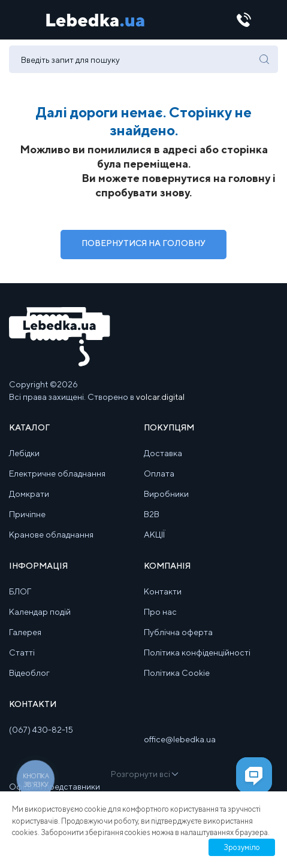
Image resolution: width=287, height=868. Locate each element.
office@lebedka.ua (180, 739)
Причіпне (27, 514)
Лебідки (24, 453)
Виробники (166, 494)
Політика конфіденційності (197, 652)
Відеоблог (29, 673)
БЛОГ (20, 591)
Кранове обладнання (51, 535)
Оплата (159, 474)
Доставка (163, 453)
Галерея (25, 632)
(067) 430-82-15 (41, 730)
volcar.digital (160, 397)
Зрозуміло (242, 847)
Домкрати (29, 494)
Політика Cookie (177, 673)
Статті (22, 652)
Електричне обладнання (57, 474)
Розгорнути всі (144, 774)
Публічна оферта (178, 632)
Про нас (160, 612)
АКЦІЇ (154, 535)
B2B (152, 514)
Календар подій (40, 612)
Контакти (163, 591)
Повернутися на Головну (143, 243)
